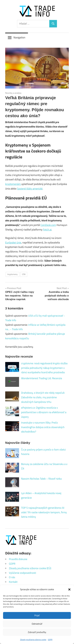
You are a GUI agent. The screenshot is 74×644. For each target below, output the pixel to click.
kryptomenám (13, 184)
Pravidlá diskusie (18, 559)
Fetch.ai (47, 230)
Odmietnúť (37, 624)
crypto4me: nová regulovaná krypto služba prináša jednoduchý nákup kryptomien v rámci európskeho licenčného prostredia (44, 368)
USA (24, 274)
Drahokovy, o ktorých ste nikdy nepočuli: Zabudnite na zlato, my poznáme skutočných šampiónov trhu (43, 397)
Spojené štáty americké (30, 189)
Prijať (37, 615)
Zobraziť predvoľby (37, 632)
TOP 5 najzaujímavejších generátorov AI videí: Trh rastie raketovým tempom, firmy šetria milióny (44, 512)
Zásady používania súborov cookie (33, 640)
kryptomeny (12, 274)
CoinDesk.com (48, 225)
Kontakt (13, 582)
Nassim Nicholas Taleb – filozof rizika (41, 479)
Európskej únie (13, 243)
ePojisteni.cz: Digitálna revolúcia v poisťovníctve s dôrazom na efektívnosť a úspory (44, 412)
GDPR (50, 640)
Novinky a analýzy (13, 93)
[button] (69, 589)
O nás (12, 577)
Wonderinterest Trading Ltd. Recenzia (42, 378)
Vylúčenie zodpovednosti (22, 573)
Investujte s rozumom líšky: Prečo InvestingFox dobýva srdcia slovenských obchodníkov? (43, 427)
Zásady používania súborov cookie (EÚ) (30, 568)
